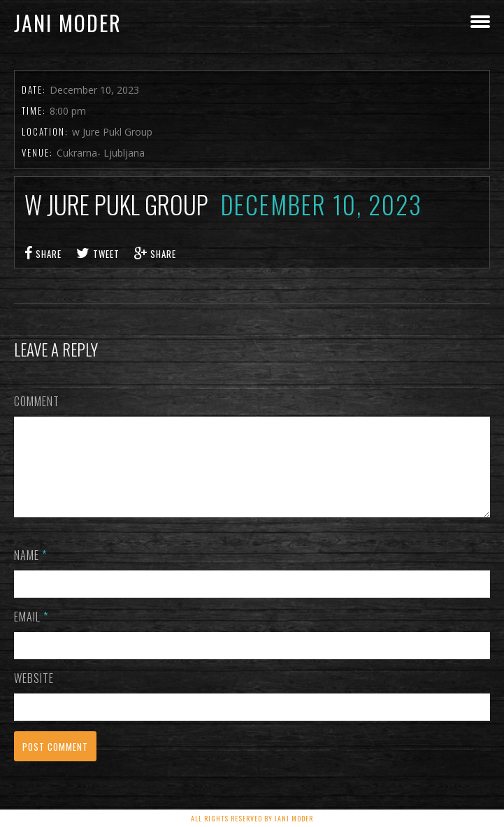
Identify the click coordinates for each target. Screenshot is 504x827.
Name (30, 572)
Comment (37, 401)
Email (31, 633)
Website (34, 695)
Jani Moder (68, 23)
